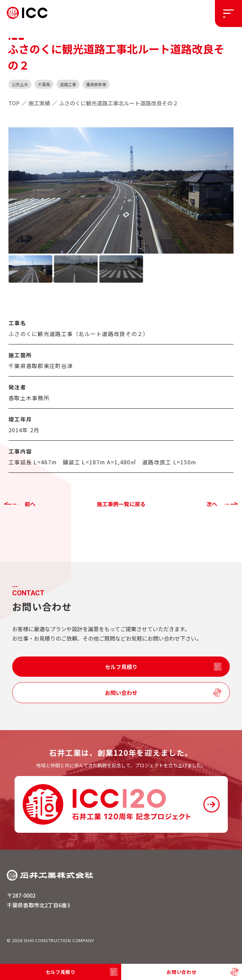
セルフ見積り (121, 667)
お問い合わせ (121, 693)
